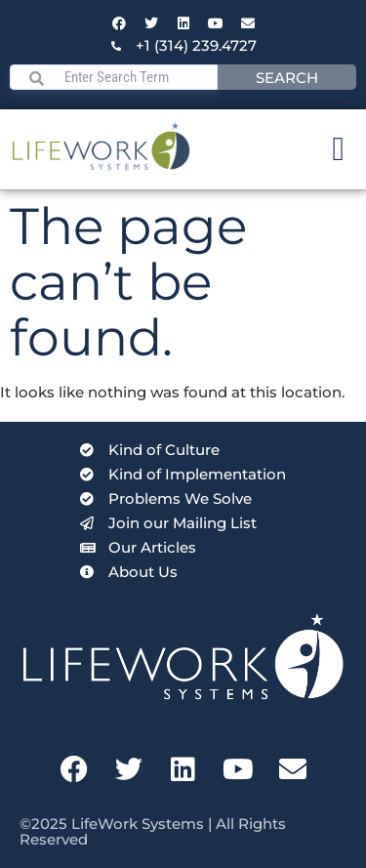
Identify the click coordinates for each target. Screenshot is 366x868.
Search (287, 78)
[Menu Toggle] (339, 149)
